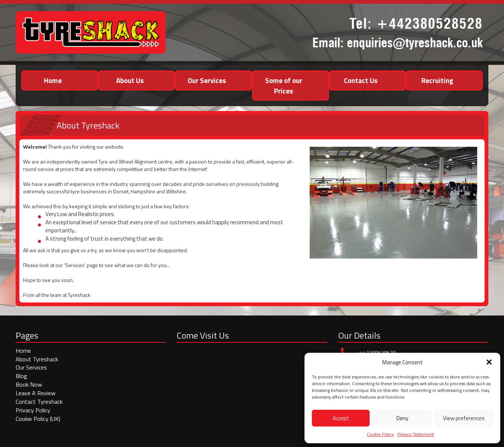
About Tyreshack (37, 359)
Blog (21, 376)
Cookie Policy (380, 434)
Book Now (29, 384)
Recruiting (437, 80)
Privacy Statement (416, 434)
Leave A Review (36, 393)
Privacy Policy (33, 410)
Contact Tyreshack (39, 402)
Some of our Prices (284, 85)
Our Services (207, 80)
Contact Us (361, 80)
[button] (489, 362)
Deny (402, 418)
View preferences (464, 418)
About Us (130, 80)
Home (53, 80)
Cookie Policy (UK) (38, 419)
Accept (341, 418)
